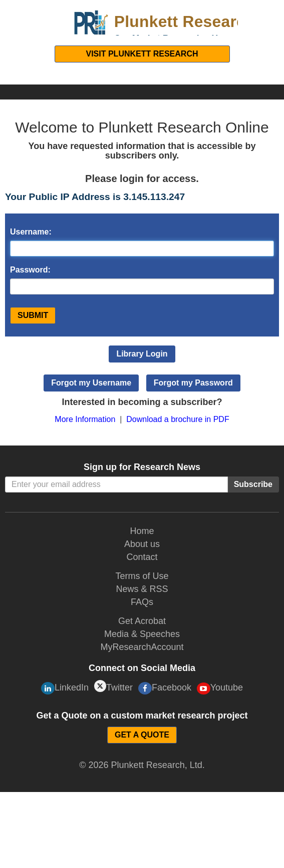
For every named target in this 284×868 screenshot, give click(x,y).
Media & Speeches (142, 634)
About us (142, 544)
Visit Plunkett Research (142, 54)
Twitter (113, 686)
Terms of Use (142, 576)
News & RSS (142, 589)
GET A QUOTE (142, 735)
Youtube (220, 688)
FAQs (142, 602)
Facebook (165, 688)
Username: (31, 232)
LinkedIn (65, 688)
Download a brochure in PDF (178, 419)
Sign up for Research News (142, 467)
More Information (85, 419)
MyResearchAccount (142, 647)
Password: (30, 270)
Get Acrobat (142, 621)
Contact (142, 557)
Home (142, 531)
